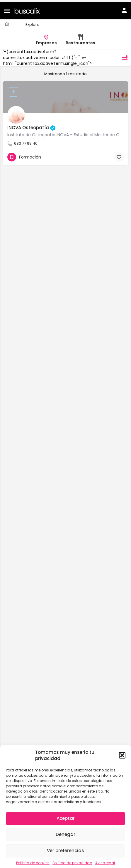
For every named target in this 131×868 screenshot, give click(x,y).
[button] (122, 754)
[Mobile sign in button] (124, 9)
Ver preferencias (65, 849)
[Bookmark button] (119, 155)
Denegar (65, 833)
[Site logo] (28, 9)
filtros (117, 56)
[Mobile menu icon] (7, 9)
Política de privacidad (72, 861)
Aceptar (66, 816)
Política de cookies (33, 861)
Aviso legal (105, 861)
